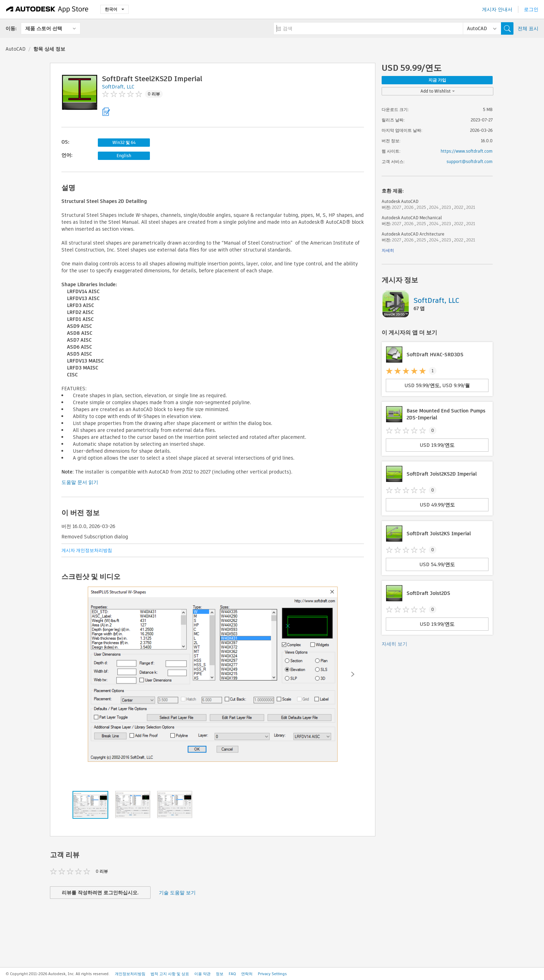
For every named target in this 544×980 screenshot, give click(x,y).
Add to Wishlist (438, 91)
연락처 (247, 974)
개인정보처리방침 (130, 974)
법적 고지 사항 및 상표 (170, 974)
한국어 (114, 9)
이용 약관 (202, 974)
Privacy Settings (272, 974)
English (124, 156)
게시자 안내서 (497, 9)
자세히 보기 (394, 644)
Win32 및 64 (124, 142)
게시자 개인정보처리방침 (87, 550)
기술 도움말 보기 (177, 893)
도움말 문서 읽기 (80, 482)
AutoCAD (16, 49)
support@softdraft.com (470, 161)
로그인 (531, 9)
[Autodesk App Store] (47, 9)
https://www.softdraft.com (467, 151)
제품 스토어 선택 (44, 28)
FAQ (232, 974)
